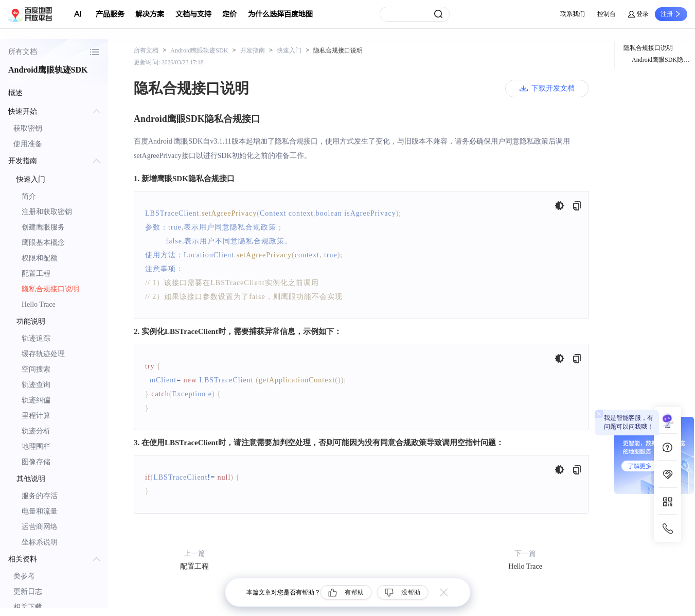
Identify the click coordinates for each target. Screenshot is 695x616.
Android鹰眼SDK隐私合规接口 (663, 60)
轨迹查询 (36, 385)
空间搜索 (36, 369)
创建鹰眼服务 (43, 227)
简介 (29, 196)
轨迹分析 (36, 431)
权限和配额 (40, 258)
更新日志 (28, 592)
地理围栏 (36, 446)
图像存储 (36, 462)
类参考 (24, 576)
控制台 (607, 14)
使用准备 (28, 144)
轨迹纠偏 (36, 400)
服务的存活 (40, 496)
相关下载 (28, 607)
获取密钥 (28, 128)
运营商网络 (40, 527)
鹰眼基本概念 (43, 243)
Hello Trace (39, 304)
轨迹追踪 (36, 338)
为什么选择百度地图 (280, 14)
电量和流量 (40, 511)
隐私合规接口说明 (50, 289)
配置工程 (36, 274)
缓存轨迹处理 (43, 354)
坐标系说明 (40, 542)
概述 (15, 93)
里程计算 (36, 416)
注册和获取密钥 (47, 212)
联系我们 (573, 14)
